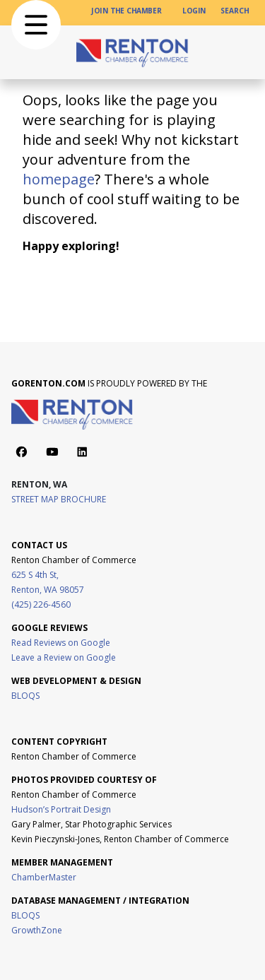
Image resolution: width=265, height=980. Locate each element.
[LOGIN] (194, 11)
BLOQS (25, 696)
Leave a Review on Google (64, 657)
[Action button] (22, 452)
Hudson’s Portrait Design (61, 809)
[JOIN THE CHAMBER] (126, 11)
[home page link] (133, 52)
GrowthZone (37, 930)
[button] (36, 25)
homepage (59, 179)
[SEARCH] (235, 11)
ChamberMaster (44, 877)
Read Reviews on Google (61, 643)
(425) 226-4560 (41, 604)
